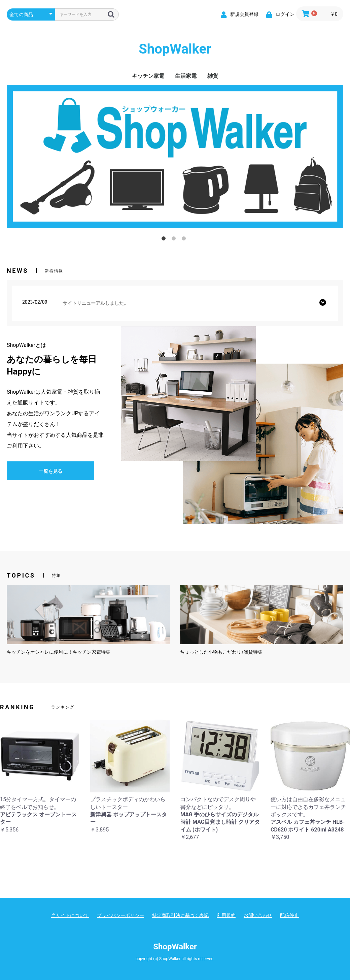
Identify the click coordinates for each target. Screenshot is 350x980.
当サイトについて (70, 915)
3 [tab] (185, 240)
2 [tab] (175, 240)
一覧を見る (50, 471)
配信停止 (289, 915)
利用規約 (226, 915)
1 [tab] (165, 240)
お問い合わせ (258, 915)
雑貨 (213, 76)
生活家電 (186, 76)
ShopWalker (175, 49)
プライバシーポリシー (120, 915)
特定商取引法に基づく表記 (180, 915)
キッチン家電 (148, 76)
